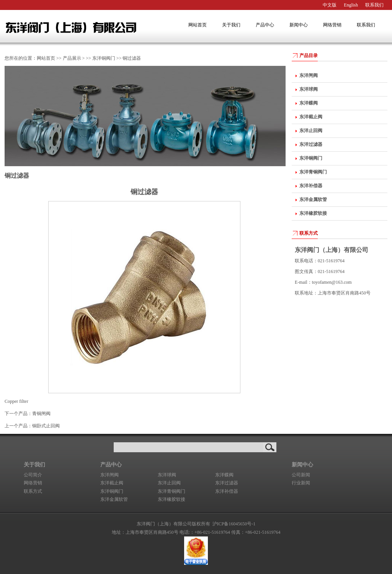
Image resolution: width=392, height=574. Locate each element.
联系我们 (374, 5)
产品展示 (72, 58)
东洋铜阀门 (104, 58)
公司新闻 (301, 475)
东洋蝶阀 (224, 475)
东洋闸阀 (109, 475)
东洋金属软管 (114, 499)
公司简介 (33, 475)
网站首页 (198, 25)
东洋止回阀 (169, 483)
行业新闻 (301, 483)
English (351, 5)
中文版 (330, 5)
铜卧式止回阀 (46, 426)
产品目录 (309, 56)
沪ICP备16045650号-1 (234, 524)
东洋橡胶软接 (171, 499)
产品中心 (265, 25)
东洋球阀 (167, 475)
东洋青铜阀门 (171, 491)
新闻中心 (299, 25)
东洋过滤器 (227, 483)
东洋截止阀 (112, 483)
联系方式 (309, 233)
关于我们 (231, 25)
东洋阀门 (81, 26)
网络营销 (332, 25)
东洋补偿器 (227, 491)
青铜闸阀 (41, 414)
